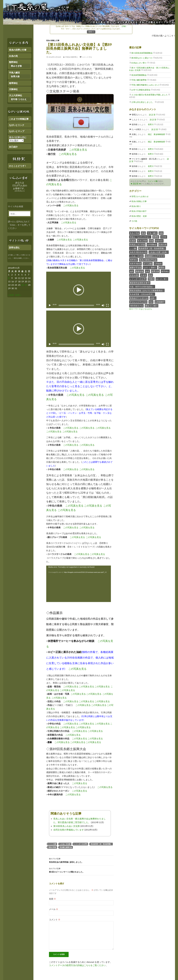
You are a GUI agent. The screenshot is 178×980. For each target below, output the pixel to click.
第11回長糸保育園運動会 (142, 53)
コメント (55, 919)
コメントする (87, 57)
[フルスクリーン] (107, 305)
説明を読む (14, 247)
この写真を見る (78, 150)
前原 (147, 271)
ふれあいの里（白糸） (159, 252)
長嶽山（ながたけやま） (140, 237)
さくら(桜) (148, 264)
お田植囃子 (160, 302)
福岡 (132, 271)
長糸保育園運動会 (139, 75)
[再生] (50, 305)
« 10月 (11, 295)
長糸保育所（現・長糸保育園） (101, 844)
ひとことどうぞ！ (18, 166)
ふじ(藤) (133, 248)
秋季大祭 (155, 271)
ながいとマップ (17, 131)
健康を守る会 (135, 267)
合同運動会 (152, 245)
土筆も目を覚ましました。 (143, 102)
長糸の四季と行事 (18, 50)
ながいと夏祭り (150, 267)
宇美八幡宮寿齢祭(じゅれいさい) (145, 85)
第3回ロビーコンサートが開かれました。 (81, 870)
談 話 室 (152, 115)
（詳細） (124, 26)
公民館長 (158, 264)
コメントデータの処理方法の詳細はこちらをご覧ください (77, 965)
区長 (151, 241)
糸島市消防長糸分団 (138, 252)
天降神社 (13, 89)
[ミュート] (103, 305)
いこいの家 (52, 844)
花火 (150, 275)
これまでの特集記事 (19, 119)
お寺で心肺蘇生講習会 (141, 90)
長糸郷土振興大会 (66, 847)
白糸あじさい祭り (139, 63)
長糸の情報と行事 (53, 40)
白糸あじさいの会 (137, 245)
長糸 (143, 233)
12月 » (18, 295)
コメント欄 (152, 181)
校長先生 (159, 241)
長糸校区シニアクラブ (155, 256)
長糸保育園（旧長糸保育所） (142, 294)
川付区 (164, 237)
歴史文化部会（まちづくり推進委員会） (147, 290)
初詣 (151, 302)
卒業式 (151, 279)
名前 (52, 899)
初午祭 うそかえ (19, 99)
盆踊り (153, 298)
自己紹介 (13, 147)
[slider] (76, 305)
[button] (79, 290)
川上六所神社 (16, 95)
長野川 (151, 124)
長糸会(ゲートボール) (139, 298)
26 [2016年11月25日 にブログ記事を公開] (23, 285)
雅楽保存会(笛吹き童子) (140, 283)
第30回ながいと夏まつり (142, 58)
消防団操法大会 (136, 306)
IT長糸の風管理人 (71, 57)
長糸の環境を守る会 (148, 260)
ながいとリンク (17, 125)
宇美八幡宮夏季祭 (139, 80)
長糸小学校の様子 (139, 211)
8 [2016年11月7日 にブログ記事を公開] (9, 278)
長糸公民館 (142, 241)
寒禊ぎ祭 (140, 271)
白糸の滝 (163, 245)
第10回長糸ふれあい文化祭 (67, 826)
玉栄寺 (143, 275)
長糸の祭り (136, 206)
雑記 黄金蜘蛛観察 (156, 134)
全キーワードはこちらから (141, 309)
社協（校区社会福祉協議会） (142, 287)
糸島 (161, 233)
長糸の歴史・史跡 (139, 216)
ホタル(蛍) (134, 275)
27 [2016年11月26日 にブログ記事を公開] (26, 285)
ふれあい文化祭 (65, 844)
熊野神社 (134, 260)
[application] (79, 290)
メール (54, 909)
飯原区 (162, 267)
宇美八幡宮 (152, 233)
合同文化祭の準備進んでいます (69, 830)
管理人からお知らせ (140, 196)
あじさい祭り (162, 279)
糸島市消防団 (135, 264)
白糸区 (133, 241)
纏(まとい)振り (152, 306)
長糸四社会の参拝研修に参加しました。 (81, 860)
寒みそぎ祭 (16, 66)
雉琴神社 (165, 271)
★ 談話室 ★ (136, 184)
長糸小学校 (52, 847)
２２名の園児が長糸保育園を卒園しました (149, 95)
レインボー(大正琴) (81, 844)
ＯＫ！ (91, 32)
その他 (134, 221)
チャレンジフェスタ (138, 302)
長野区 (156, 237)
